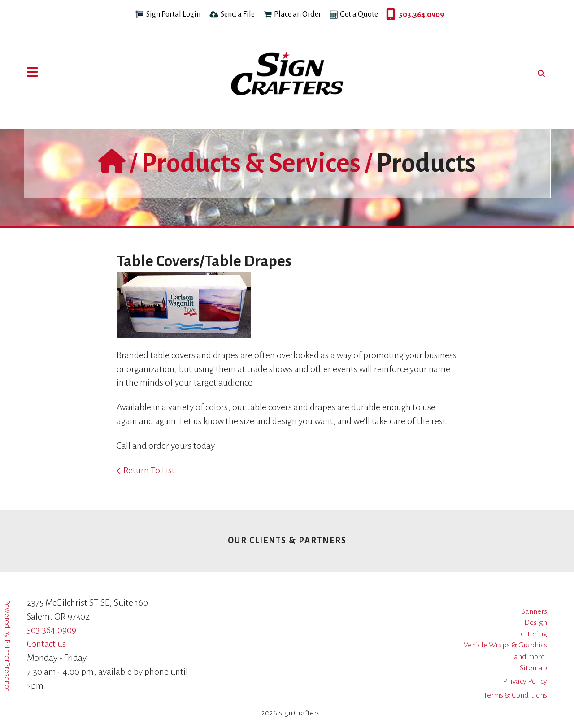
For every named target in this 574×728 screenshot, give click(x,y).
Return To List (149, 470)
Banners (534, 611)
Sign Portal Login (173, 14)
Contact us (46, 644)
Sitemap (533, 668)
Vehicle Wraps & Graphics (505, 645)
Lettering (532, 634)
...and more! (528, 657)
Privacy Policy (525, 681)
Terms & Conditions (515, 695)
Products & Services (251, 163)
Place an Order (298, 14)
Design (536, 623)
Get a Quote (359, 14)
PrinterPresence (7, 665)
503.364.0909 (388, 15)
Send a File (238, 14)
